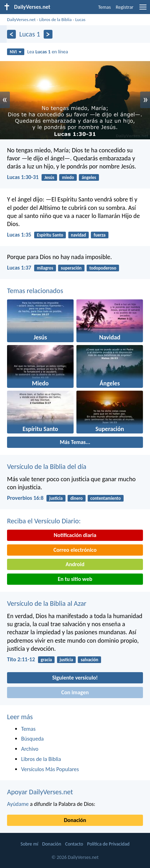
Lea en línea (48, 52)
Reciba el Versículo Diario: (44, 521)
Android (75, 564)
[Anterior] (11, 34)
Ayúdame (18, 804)
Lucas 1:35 (19, 235)
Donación (75, 820)
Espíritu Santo (50, 235)
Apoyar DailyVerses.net (40, 792)
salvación (89, 660)
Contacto (74, 844)
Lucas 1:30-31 (23, 177)
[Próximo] (48, 34)
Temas (105, 7)
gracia (46, 660)
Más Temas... (75, 442)
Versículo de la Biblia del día (47, 466)
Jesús (49, 177)
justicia (56, 498)
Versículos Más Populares (50, 769)
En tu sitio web (75, 579)
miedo (68, 177)
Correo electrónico (75, 550)
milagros (45, 268)
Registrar (125, 7)
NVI (16, 52)
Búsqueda (32, 739)
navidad (78, 235)
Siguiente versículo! (75, 678)
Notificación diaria (75, 535)
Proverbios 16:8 (25, 498)
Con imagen (75, 692)
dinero (77, 498)
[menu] (143, 10)
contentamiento (106, 498)
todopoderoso (103, 268)
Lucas (80, 19)
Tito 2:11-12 (21, 659)
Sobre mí (29, 844)
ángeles (89, 177)
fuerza (100, 235)
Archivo (30, 749)
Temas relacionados (35, 291)
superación (71, 268)
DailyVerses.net (21, 19)
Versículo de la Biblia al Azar (47, 603)
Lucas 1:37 (19, 268)
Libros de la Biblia (55, 19)
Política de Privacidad (108, 844)
